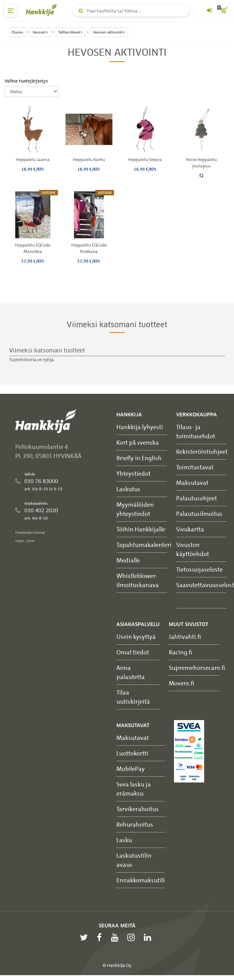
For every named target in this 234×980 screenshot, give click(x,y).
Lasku (124, 840)
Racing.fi (181, 652)
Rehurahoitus (135, 824)
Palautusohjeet (197, 498)
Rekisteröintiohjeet (202, 452)
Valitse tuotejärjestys (26, 81)
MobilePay (131, 769)
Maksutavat (192, 483)
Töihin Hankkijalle (141, 529)
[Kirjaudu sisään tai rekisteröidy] (209, 11)
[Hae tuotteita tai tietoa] (131, 11)
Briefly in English (139, 458)
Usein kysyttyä (136, 637)
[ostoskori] (223, 11)
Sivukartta (190, 529)
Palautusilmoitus (199, 514)
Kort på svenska (138, 442)
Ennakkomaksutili (141, 880)
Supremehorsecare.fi (197, 668)
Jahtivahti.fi (185, 637)
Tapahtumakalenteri (144, 545)
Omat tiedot (133, 652)
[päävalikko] (11, 11)
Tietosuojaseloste (199, 569)
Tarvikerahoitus (138, 809)
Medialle (128, 560)
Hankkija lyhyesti (140, 427)
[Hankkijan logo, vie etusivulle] (43, 10)
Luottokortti (132, 753)
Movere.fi (182, 683)
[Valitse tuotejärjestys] (31, 91)
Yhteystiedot (133, 473)
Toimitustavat (195, 467)
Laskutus (128, 489)
